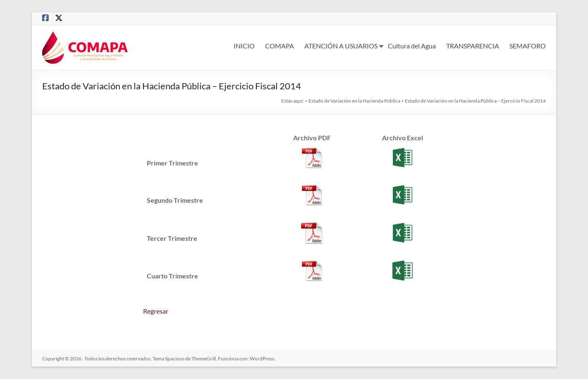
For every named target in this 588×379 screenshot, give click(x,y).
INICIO (244, 46)
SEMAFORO (528, 46)
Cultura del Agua (412, 46)
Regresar (156, 311)
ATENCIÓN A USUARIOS (341, 46)
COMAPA (280, 46)
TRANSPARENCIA (473, 46)
